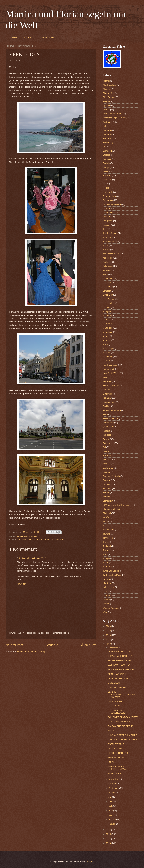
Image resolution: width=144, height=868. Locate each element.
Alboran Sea (108, 93)
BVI (104, 147)
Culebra (106, 155)
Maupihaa (107, 332)
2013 (109, 843)
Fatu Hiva (107, 180)
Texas (105, 542)
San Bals (107, 455)
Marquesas (108, 324)
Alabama (107, 89)
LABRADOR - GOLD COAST (121, 651)
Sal (104, 447)
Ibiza (105, 229)
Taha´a (106, 517)
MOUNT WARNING (117, 674)
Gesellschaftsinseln (112, 204)
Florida (106, 188)
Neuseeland (22, 536)
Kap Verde (108, 258)
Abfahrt (106, 81)
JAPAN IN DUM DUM (118, 678)
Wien (105, 612)
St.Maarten (108, 501)
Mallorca (107, 315)
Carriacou (107, 151)
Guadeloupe (108, 213)
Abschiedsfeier (110, 85)
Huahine (107, 225)
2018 (109, 640)
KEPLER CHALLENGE (119, 753)
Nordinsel (107, 381)
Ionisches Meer (110, 241)
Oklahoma (108, 390)
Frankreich (108, 192)
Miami (105, 344)
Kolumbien (108, 266)
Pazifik (106, 406)
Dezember (114, 648)
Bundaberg (108, 143)
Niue (105, 377)
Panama (107, 398)
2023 (109, 626)
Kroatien (107, 270)
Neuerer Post (14, 645)
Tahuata (106, 526)
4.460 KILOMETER (117, 687)
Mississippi (108, 348)
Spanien (107, 480)
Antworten (22, 584)
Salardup (107, 451)
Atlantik (106, 110)
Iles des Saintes (110, 233)
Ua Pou (106, 579)
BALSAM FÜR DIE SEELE (120, 726)
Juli (110, 797)
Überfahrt (107, 583)
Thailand (107, 546)
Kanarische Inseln (111, 254)
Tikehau (106, 550)
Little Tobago (109, 299)
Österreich (108, 394)
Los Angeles (108, 303)
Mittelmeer (108, 357)
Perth (105, 414)
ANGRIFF (113, 731)
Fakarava (107, 176)
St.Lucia (107, 497)
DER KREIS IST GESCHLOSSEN (117, 711)
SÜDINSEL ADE (115, 701)
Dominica (107, 159)
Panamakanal (109, 402)
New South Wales (111, 373)
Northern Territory (111, 386)
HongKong (108, 221)
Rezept (106, 439)
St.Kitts (106, 493)
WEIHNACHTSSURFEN (119, 665)
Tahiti (105, 521)
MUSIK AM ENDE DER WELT (122, 669)
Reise (13, 37)
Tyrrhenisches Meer (112, 575)
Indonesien (108, 237)
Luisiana (107, 307)
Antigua (106, 101)
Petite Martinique (111, 418)
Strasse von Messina (112, 509)
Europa (106, 167)
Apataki (106, 105)
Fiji (104, 184)
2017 (109, 644)
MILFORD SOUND (117, 758)
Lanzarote (107, 283)
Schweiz (107, 464)
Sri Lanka (107, 484)
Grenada (107, 208)
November (114, 779)
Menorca (107, 340)
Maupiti (106, 336)
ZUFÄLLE (113, 762)
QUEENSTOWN (115, 749)
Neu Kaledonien (110, 365)
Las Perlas (108, 287)
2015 (109, 834)
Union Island (109, 587)
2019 (109, 635)
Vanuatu (107, 595)
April (111, 810)
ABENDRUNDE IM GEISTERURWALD (118, 768)
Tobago (106, 558)
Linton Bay (108, 295)
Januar (112, 824)
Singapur (107, 472)
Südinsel (33, 536)
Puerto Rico (108, 423)
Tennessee (108, 538)
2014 (109, 839)
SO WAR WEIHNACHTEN (120, 656)
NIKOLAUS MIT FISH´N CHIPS (122, 735)
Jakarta (106, 250)
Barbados (107, 130)
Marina (106, 320)
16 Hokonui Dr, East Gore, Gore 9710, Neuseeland (42, 540)
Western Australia (111, 608)
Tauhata (106, 534)
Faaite (106, 171)
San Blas (107, 460)
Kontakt (28, 37)
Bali (104, 126)
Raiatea (106, 431)
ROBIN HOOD (115, 706)
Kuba (105, 274)
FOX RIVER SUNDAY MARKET (123, 717)
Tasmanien (108, 530)
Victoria (106, 600)
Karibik (106, 262)
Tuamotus (107, 567)
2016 (109, 830)
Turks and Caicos (111, 571)
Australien (107, 122)
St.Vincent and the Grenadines (117, 505)
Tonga (106, 563)
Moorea (106, 361)
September (114, 788)
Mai (110, 806)
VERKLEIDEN (115, 773)
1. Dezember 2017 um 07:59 (32, 558)
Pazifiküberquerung (112, 410)
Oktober (112, 784)
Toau (105, 554)
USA (105, 591)
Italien (105, 245)
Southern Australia (111, 476)
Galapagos (108, 200)
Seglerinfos (108, 468)
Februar (112, 820)
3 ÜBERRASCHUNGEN (119, 722)
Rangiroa (107, 435)
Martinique (108, 328)
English (106, 163)
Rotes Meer (108, 443)
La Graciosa (108, 279)
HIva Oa (107, 217)
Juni (111, 802)
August (112, 793)
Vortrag (106, 604)
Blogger (89, 862)
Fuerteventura (109, 196)
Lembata (107, 291)
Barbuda (107, 134)
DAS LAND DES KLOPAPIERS (122, 740)
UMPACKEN (114, 683)
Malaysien (107, 311)
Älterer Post (89, 645)
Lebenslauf (48, 37)
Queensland (108, 427)
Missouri (107, 352)
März (111, 815)
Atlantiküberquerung (112, 114)
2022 (109, 631)
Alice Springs (109, 97)
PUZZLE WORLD (116, 744)
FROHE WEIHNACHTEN (120, 661)
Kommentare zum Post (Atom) (31, 651)
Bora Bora (107, 138)
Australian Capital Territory (115, 118)
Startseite (52, 645)
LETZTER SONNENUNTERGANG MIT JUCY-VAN (122, 694)
